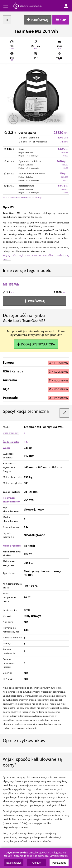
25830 (61, 133)
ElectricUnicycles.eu (28, 6)
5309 (63, 149)
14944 (62, 161)
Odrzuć (37, 863)
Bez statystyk (14, 863)
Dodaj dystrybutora (36, 344)
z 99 (64, 142)
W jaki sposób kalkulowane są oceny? (23, 197)
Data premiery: (11, 433)
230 (64, 173)
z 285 (63, 138)
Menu (6, 6)
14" (26, 442)
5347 (63, 186)
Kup (61, 20)
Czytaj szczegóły (59, 856)
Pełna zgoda (59, 863)
